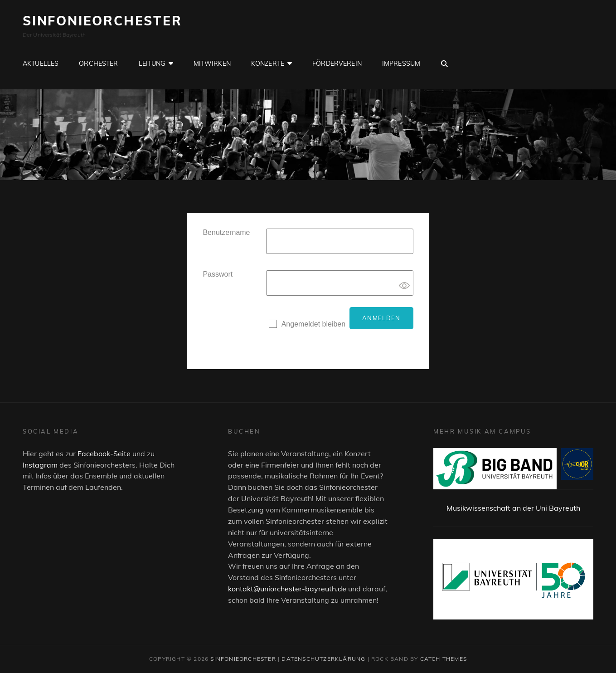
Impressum (401, 63)
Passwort (218, 274)
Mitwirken (212, 63)
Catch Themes (444, 659)
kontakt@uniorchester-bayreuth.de (287, 589)
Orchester (98, 63)
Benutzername (226, 232)
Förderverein (337, 63)
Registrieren (288, 343)
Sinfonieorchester (102, 21)
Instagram (40, 465)
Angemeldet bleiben (313, 324)
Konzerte (268, 63)
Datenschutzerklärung (323, 659)
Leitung (152, 63)
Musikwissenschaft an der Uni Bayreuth (513, 508)
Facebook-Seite (104, 454)
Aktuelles (41, 63)
